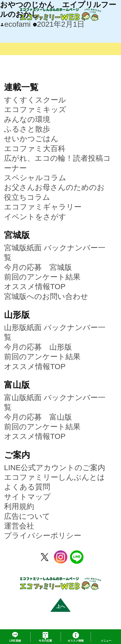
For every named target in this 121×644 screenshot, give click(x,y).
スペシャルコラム (35, 178)
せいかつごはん (31, 139)
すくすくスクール (35, 100)
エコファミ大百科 (35, 149)
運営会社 (19, 526)
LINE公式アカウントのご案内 (55, 468)
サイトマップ (27, 497)
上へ (61, 606)
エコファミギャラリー (43, 207)
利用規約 (19, 506)
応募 (45, 641)
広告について (27, 516)
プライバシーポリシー (43, 536)
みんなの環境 (27, 119)
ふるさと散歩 (27, 129)
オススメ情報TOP (35, 287)
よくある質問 (27, 487)
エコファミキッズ (35, 110)
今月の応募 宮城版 (38, 267)
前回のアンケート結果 (42, 277)
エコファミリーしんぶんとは (54, 477)
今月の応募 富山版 (38, 417)
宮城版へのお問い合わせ (46, 296)
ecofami (17, 24)
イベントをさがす (35, 217)
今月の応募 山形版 (38, 347)
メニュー (106, 641)
